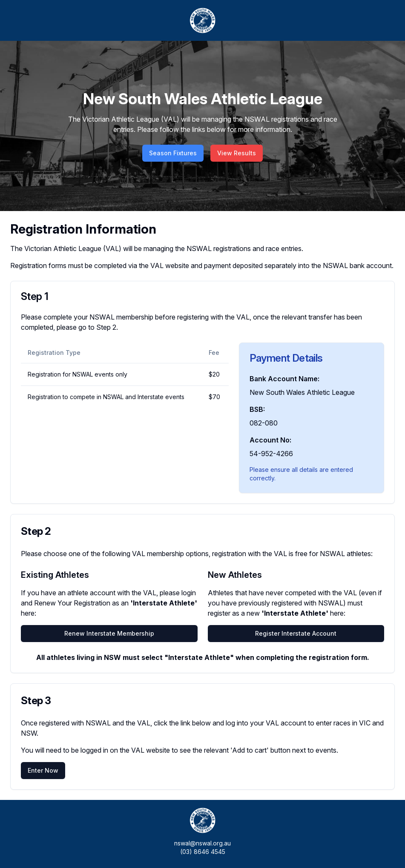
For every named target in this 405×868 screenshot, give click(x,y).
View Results (237, 153)
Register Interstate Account (296, 633)
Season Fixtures (173, 153)
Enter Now (43, 770)
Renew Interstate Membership (109, 633)
